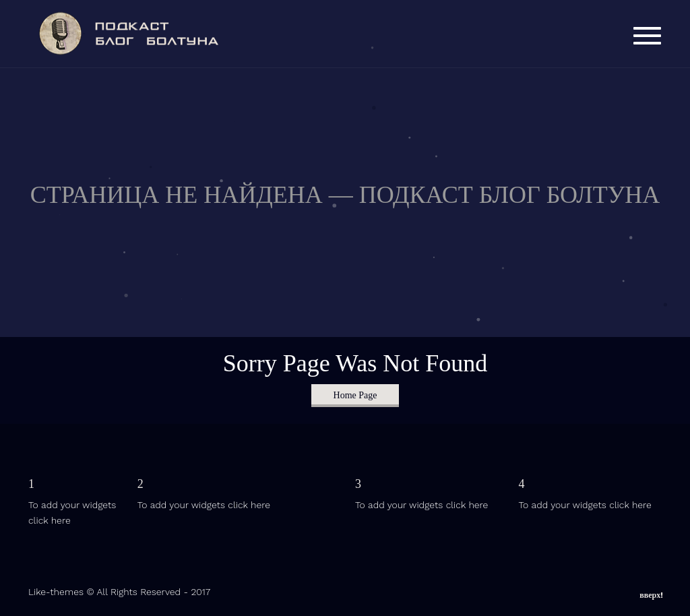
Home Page (355, 395)
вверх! (651, 592)
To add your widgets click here (204, 505)
